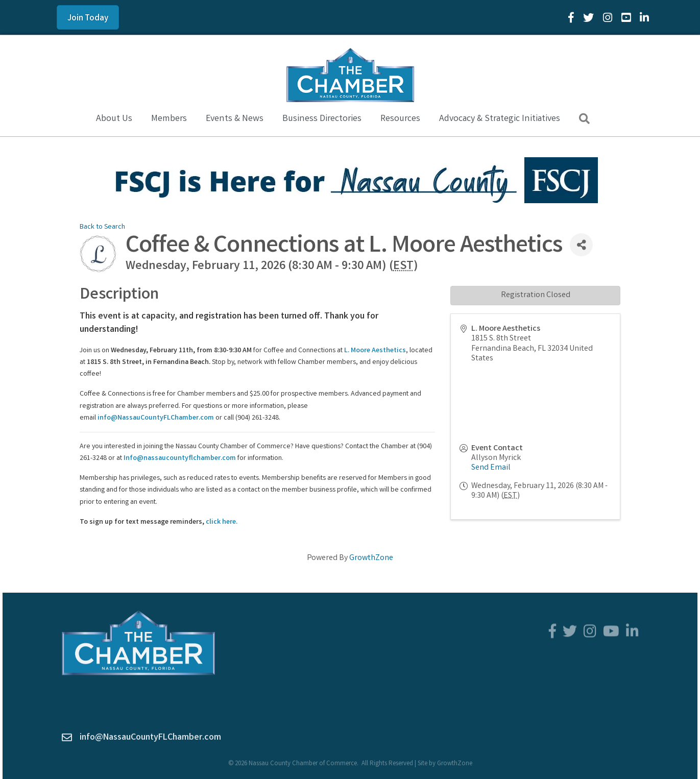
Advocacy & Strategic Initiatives (500, 119)
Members (169, 119)
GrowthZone (371, 558)
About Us (114, 119)
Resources (400, 119)
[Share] (581, 245)
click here (221, 522)
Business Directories (322, 119)
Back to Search (102, 227)
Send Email (491, 468)
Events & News (235, 119)
